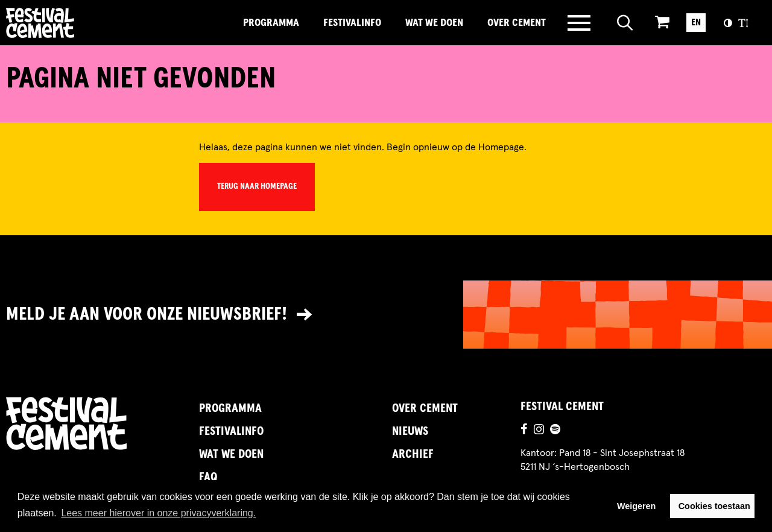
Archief (413, 454)
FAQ (208, 477)
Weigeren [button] (637, 506)
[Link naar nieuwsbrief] (386, 315)
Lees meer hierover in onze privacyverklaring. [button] (158, 513)
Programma (271, 23)
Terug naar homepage (257, 186)
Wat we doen (434, 23)
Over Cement (517, 23)
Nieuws (410, 431)
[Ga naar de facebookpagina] (524, 431)
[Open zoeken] (625, 23)
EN (696, 22)
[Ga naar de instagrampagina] (539, 431)
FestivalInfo (352, 23)
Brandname (81, 23)
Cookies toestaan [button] (714, 506)
